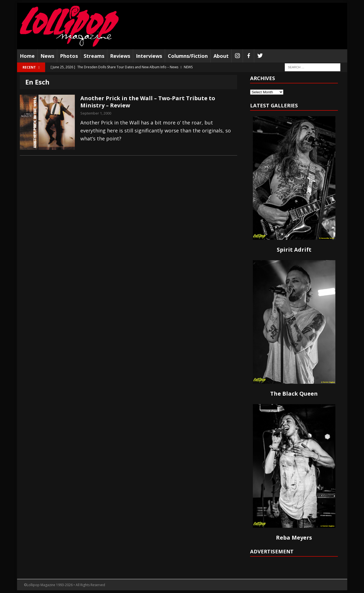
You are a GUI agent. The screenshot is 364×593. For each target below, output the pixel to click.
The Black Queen (294, 394)
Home (27, 56)
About (221, 56)
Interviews (149, 56)
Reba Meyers (294, 538)
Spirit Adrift (294, 250)
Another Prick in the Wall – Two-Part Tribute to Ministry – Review (148, 102)
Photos (69, 56)
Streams (94, 56)
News (47, 56)
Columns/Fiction (188, 56)
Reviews (120, 56)
